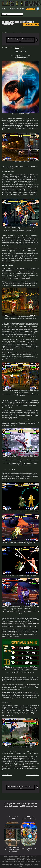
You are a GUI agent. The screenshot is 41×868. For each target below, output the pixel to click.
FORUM (12, 9)
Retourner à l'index (7, 775)
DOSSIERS (31, 9)
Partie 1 (17, 48)
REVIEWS (21, 9)
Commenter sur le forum (33, 775)
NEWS (4, 9)
